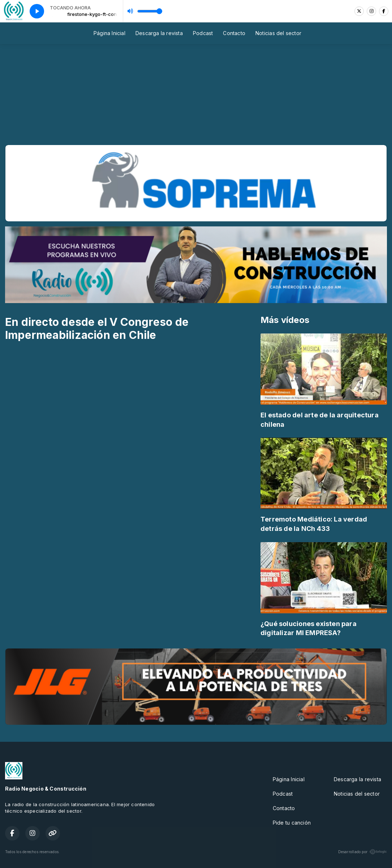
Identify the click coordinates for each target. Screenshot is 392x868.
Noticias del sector (278, 33)
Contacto (234, 33)
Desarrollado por (363, 852)
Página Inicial (109, 33)
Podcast (203, 33)
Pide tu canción (292, 823)
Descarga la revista (159, 33)
